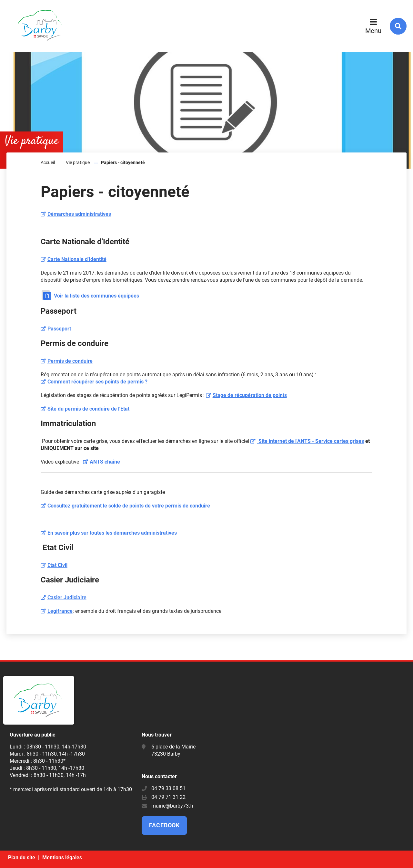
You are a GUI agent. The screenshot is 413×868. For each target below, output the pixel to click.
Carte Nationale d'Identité (77, 259)
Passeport (59, 329)
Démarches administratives (79, 214)
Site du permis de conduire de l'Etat (88, 409)
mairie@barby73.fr (172, 806)
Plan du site (22, 858)
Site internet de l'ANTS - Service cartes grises (311, 441)
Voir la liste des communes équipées (96, 296)
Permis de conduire (70, 361)
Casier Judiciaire (67, 597)
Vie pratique (78, 162)
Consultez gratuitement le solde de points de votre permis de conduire (129, 506)
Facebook (164, 825)
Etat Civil (57, 565)
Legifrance (60, 611)
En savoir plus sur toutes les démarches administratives (112, 533)
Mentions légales (62, 858)
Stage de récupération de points (250, 395)
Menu (373, 31)
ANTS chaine (105, 462)
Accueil (48, 162)
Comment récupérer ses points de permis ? (97, 382)
